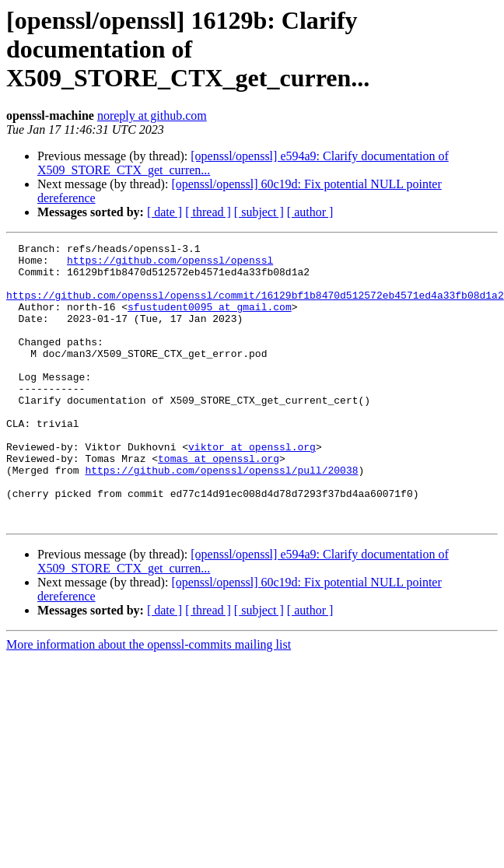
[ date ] (164, 212)
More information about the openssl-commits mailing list (149, 700)
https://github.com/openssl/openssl (170, 264)
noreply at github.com (152, 115)
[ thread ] (208, 212)
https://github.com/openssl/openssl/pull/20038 (221, 516)
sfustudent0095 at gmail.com (210, 320)
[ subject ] (259, 212)
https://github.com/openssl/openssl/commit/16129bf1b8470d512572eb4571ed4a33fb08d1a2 (255, 306)
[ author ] (310, 212)
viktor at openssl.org (252, 488)
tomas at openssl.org (219, 502)
